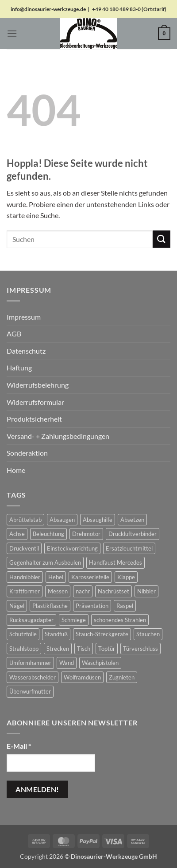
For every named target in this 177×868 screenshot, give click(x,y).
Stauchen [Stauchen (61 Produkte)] (148, 634)
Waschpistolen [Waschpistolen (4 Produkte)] (100, 663)
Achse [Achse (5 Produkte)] (17, 534)
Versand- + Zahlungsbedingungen (58, 436)
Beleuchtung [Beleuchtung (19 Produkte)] (48, 534)
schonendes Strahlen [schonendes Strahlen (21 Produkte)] (120, 620)
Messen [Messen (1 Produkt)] (58, 591)
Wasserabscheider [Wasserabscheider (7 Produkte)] (33, 677)
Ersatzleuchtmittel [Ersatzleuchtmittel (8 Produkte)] (129, 548)
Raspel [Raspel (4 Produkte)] (125, 606)
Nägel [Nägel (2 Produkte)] (17, 606)
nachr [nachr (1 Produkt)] (83, 591)
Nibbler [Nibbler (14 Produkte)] (146, 591)
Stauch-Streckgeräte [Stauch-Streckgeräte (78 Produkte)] (102, 634)
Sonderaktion (27, 453)
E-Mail (19, 746)
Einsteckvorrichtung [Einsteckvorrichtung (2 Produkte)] (72, 548)
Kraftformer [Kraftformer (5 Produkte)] (25, 591)
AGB (14, 334)
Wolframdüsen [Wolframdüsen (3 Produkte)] (82, 677)
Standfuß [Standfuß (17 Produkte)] (56, 634)
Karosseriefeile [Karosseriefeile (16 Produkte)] (90, 577)
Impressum (24, 317)
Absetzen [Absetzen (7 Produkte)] (132, 520)
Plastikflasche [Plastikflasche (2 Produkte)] (50, 606)
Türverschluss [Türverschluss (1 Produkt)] (140, 649)
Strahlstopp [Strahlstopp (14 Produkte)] (24, 649)
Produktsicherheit (34, 419)
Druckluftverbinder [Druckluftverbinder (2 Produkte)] (133, 534)
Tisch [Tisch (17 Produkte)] (84, 649)
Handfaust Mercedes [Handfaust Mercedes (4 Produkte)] (115, 562)
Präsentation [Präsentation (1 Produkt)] (92, 606)
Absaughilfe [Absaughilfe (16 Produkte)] (98, 520)
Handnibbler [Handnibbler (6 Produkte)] (25, 577)
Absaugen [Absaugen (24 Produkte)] (62, 520)
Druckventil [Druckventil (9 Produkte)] (24, 548)
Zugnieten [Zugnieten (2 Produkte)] (122, 677)
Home (16, 470)
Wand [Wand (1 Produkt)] (67, 663)
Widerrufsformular (35, 402)
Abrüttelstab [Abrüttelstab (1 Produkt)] (25, 520)
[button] (12, 33)
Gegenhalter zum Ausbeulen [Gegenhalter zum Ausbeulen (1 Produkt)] (45, 562)
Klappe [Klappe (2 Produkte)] (126, 577)
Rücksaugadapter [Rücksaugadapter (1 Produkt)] (31, 620)
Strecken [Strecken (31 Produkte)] (58, 649)
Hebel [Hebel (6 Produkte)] (56, 577)
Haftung (19, 368)
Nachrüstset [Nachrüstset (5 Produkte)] (114, 591)
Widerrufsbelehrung (38, 385)
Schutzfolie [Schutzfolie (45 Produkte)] (23, 634)
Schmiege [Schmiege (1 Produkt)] (74, 620)
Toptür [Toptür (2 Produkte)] (107, 649)
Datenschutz (26, 351)
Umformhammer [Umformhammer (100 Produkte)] (30, 663)
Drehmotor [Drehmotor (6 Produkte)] (86, 534)
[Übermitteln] (162, 239)
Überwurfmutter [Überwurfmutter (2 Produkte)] (30, 691)
